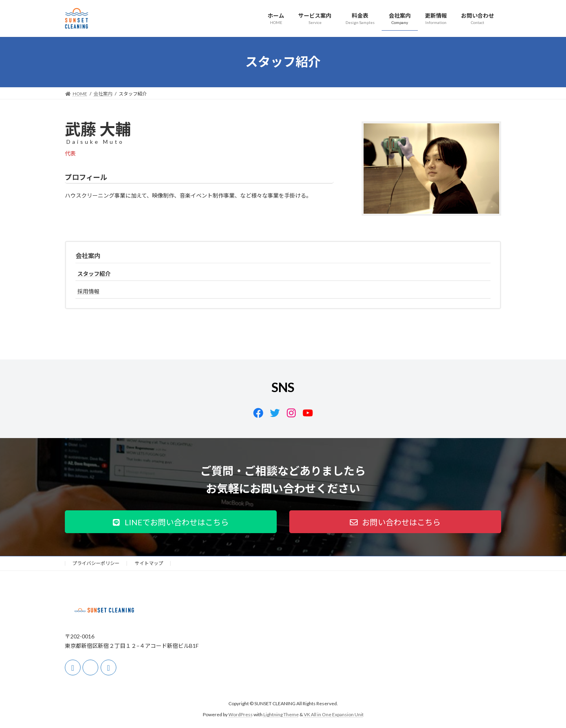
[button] (171, 522)
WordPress (241, 714)
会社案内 (88, 256)
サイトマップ (149, 563)
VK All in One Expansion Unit (334, 714)
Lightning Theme (281, 714)
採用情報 (88, 291)
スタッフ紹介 (94, 274)
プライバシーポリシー (96, 563)
